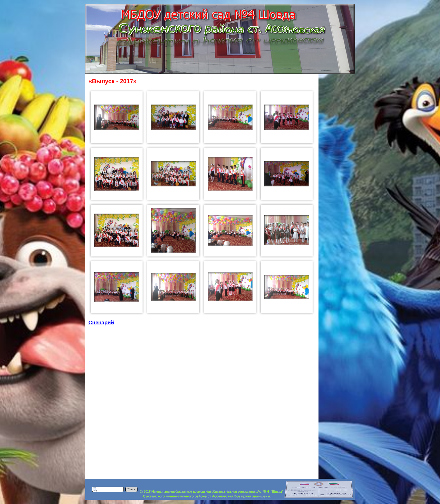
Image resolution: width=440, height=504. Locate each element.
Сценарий (101, 322)
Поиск (131, 489)
